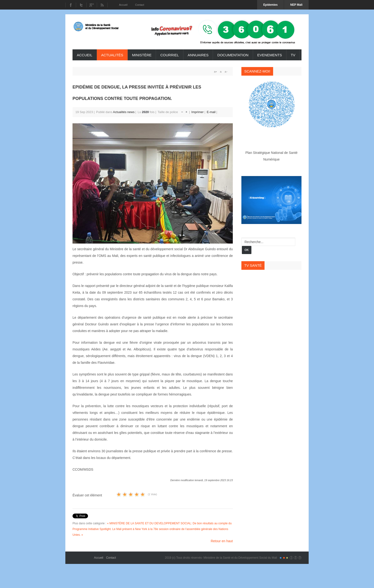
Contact (111, 558)
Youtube (92, 5)
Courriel (170, 55)
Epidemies (270, 5)
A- (226, 72)
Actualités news (124, 112)
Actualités (112, 55)
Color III (287, 558)
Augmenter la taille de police (186, 111)
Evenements (270, 55)
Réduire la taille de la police (182, 111)
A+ (215, 72)
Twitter (81, 5)
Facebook (71, 5)
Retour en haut (222, 541)
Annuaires (198, 55)
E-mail (212, 112)
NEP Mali (296, 5)
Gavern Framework (83, 556)
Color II (284, 558)
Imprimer (198, 112)
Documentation (233, 55)
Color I (281, 558)
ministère (142, 55)
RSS (102, 5)
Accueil (85, 55)
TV (293, 55)
